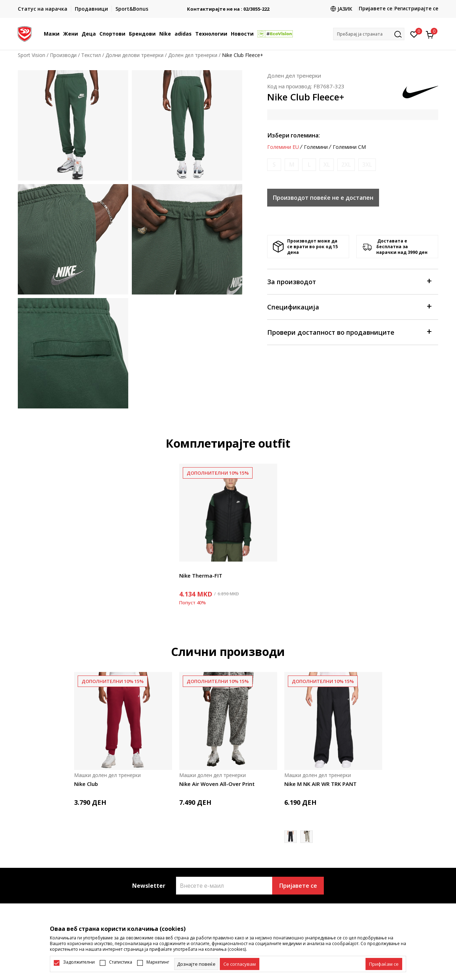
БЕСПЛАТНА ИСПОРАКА (228, 6)
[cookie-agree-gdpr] (240, 964)
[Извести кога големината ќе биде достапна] (274, 165)
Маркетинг (158, 962)
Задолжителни (79, 962)
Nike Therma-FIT (201, 575)
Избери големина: (294, 135)
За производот (349, 281)
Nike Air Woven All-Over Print (217, 784)
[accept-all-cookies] (384, 964)
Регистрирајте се (416, 8)
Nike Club (86, 784)
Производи (63, 55)
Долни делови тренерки (134, 55)
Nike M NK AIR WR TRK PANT (320, 784)
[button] (369, 34)
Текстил (91, 55)
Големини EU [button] (283, 147)
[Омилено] (414, 34)
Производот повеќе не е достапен (323, 198)
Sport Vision (32, 55)
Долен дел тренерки (193, 55)
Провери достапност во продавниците (349, 332)
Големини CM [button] (349, 147)
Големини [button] (316, 147)
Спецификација (349, 306)
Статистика (121, 962)
